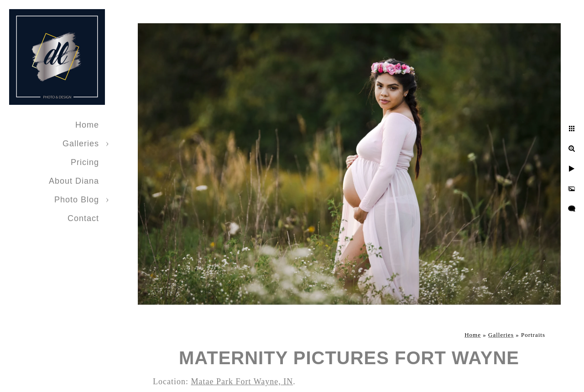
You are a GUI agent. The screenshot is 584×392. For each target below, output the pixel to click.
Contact (83, 218)
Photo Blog (77, 200)
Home (87, 125)
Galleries (81, 144)
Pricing (85, 162)
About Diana (74, 181)
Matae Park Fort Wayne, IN (242, 382)
